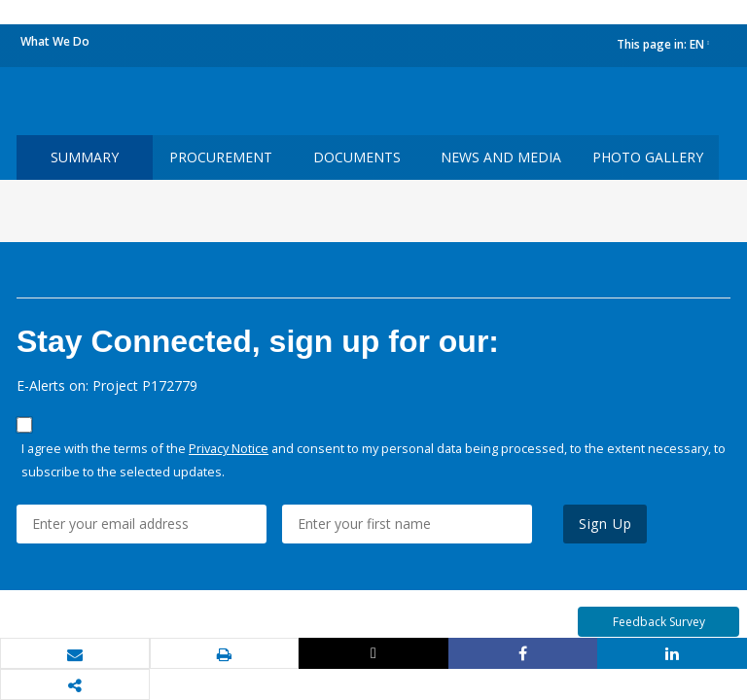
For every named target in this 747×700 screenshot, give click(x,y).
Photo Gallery (648, 157)
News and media (501, 157)
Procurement (221, 157)
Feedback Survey (659, 622)
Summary (85, 157)
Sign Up (605, 524)
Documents (357, 157)
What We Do (55, 41)
